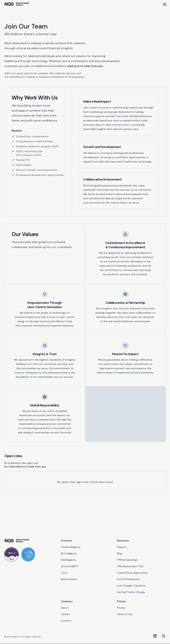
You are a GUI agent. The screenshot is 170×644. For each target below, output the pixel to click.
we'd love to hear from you (85, 66)
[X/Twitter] (164, 636)
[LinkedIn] (155, 636)
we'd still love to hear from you (28, 467)
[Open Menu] (165, 4)
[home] (17, 4)
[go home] (17, 541)
